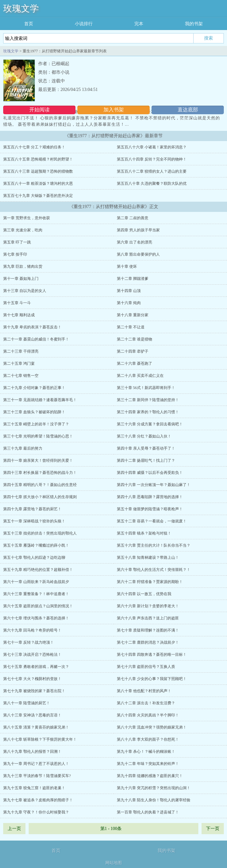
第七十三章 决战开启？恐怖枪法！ (32, 655)
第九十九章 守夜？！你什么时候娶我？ (36, 812)
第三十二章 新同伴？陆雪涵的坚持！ (148, 400)
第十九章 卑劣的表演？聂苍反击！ (32, 327)
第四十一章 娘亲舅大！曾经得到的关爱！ (38, 460)
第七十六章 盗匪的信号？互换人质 (146, 667)
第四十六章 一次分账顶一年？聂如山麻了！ (154, 485)
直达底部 (188, 110)
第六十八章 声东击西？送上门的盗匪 (148, 618)
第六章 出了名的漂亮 (135, 242)
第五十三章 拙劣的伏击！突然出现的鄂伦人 (40, 533)
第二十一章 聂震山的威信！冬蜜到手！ (36, 339)
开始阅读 (39, 110)
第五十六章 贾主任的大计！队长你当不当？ (154, 545)
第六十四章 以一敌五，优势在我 (144, 594)
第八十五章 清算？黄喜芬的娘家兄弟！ (36, 727)
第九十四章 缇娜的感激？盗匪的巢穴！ (150, 776)
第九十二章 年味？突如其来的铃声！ (148, 764)
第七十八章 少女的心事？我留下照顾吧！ (152, 679)
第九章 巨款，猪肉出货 (23, 266)
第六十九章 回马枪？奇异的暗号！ (32, 630)
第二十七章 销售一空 (21, 376)
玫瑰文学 (21, 8)
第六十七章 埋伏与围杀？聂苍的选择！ (36, 618)
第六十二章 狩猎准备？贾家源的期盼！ (150, 582)
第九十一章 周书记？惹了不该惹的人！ (36, 764)
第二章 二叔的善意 (133, 218)
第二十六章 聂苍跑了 (135, 363)
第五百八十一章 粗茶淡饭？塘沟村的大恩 (38, 183)
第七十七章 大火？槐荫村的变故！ (32, 679)
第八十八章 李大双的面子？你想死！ (148, 739)
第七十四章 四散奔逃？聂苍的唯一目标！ (152, 655)
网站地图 (114, 863)
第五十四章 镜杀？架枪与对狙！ (144, 533)
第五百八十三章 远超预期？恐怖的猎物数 (38, 171)
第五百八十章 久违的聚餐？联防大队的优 (152, 183)
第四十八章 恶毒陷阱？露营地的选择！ (150, 497)
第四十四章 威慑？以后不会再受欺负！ (150, 473)
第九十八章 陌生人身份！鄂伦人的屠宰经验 (154, 800)
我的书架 (194, 24)
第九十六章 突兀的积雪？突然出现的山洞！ (154, 788)
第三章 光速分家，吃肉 (23, 230)
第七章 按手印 (15, 254)
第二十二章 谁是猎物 (135, 339)
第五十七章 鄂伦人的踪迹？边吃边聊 (34, 557)
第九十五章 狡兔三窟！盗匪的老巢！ (34, 788)
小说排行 (84, 24)
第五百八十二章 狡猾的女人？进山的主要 (152, 171)
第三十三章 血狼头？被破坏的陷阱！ (34, 412)
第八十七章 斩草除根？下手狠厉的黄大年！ (40, 739)
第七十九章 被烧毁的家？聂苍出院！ (34, 691)
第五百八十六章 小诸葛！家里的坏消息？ (152, 147)
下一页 (213, 829)
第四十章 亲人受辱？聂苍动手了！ (146, 448)
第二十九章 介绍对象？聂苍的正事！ (34, 388)
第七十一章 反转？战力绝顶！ (28, 642)
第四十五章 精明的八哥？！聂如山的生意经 (40, 485)
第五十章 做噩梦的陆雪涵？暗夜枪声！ (150, 509)
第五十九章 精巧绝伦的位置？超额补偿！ (38, 570)
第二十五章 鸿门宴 (19, 363)
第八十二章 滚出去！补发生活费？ (146, 703)
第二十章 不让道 (131, 327)
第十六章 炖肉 (129, 303)
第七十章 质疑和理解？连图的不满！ (148, 630)
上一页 (14, 829)
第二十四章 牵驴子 (133, 351)
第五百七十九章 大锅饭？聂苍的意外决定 (38, 196)
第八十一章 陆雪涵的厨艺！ (27, 703)
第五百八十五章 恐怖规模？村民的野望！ (38, 159)
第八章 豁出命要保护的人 (138, 254)
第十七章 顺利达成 (19, 315)
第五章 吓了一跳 (17, 242)
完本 (139, 24)
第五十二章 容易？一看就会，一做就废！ (152, 521)
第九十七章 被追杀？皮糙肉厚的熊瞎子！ (38, 800)
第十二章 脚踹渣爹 (133, 279)
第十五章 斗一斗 (17, 303)
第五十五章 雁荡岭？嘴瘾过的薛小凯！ (36, 545)
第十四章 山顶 (129, 291)
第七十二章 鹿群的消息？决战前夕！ (148, 642)
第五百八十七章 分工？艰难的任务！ (34, 147)
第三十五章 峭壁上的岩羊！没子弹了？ (36, 424)
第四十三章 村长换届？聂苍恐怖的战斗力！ (40, 473)
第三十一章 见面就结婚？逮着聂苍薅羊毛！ (40, 400)
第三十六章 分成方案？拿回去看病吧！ (150, 424)
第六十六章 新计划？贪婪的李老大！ (148, 606)
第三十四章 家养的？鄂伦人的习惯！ (148, 412)
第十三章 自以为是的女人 (25, 291)
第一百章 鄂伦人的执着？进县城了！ (148, 812)
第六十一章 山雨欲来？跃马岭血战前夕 (36, 582)
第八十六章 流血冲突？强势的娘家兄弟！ (152, 727)
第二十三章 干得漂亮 (21, 351)
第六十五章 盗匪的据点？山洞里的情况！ (38, 606)
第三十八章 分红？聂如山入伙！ (144, 436)
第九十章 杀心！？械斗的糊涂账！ (146, 752)
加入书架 (114, 110)
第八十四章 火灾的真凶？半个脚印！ (148, 715)
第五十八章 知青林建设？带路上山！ (148, 557)
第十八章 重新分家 (133, 315)
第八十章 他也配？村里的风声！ (144, 691)
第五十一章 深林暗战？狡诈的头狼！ (34, 521)
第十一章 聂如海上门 (21, 279)
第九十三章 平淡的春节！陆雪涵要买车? (37, 776)
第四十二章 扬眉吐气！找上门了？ (146, 460)
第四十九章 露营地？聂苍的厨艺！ (32, 509)
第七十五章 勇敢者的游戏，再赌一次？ (36, 667)
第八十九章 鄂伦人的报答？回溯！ (32, 752)
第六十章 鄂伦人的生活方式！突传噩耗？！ (154, 570)
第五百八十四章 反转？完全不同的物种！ (152, 159)
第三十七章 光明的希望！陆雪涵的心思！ (38, 436)
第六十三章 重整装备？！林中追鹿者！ (36, 594)
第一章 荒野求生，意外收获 (27, 218)
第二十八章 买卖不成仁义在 (140, 376)
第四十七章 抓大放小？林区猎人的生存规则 (40, 497)
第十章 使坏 (127, 266)
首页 (29, 24)
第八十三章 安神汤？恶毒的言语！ (32, 715)
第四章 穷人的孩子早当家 (138, 230)
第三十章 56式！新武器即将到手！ (146, 388)
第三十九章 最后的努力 (23, 448)
